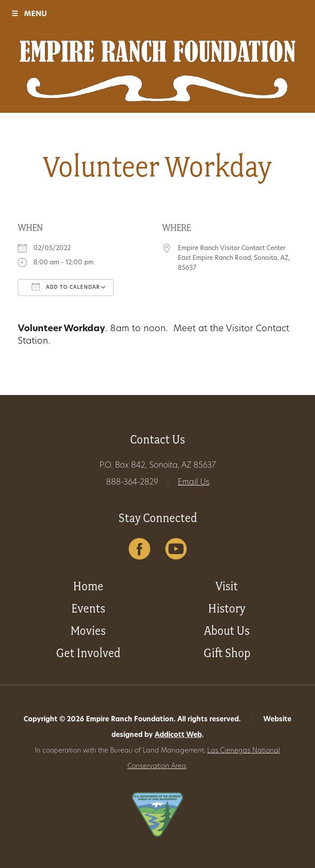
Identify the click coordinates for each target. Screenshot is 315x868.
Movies (88, 631)
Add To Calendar (66, 287)
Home (88, 586)
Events (88, 608)
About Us (227, 631)
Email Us (194, 483)
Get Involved (88, 653)
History (227, 608)
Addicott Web (178, 735)
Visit (227, 586)
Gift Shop (227, 653)
